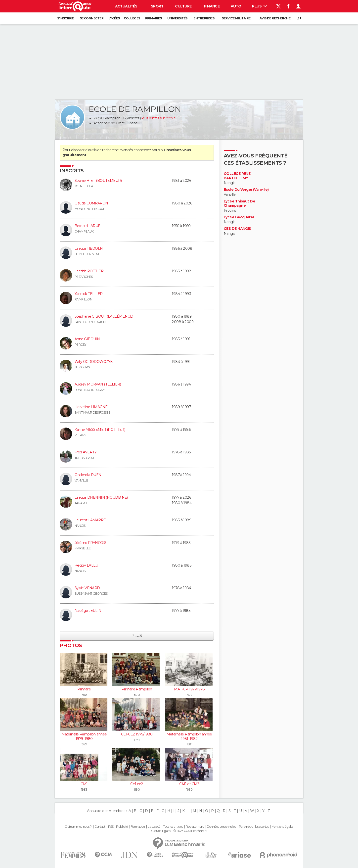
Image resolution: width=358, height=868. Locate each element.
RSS (111, 827)
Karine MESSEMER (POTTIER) (100, 430)
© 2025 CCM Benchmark (190, 831)
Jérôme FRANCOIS (90, 543)
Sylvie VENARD (87, 588)
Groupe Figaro (161, 831)
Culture (183, 6)
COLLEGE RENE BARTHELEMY (237, 176)
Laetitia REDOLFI (89, 248)
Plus (260, 6)
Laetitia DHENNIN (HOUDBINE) (101, 497)
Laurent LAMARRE (90, 520)
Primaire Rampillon (137, 689)
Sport (157, 6)
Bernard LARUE (88, 226)
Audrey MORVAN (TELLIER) (98, 384)
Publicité (122, 827)
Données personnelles (221, 827)
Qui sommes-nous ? (78, 827)
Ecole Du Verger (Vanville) (246, 190)
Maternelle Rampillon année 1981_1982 (189, 736)
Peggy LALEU (86, 565)
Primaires (154, 18)
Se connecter (92, 18)
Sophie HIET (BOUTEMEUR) (98, 181)
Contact (100, 827)
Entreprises (204, 18)
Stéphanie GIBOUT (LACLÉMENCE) (104, 316)
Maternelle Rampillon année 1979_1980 (84, 736)
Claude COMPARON (91, 203)
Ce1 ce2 (137, 784)
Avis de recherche (275, 18)
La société (154, 827)
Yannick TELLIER (89, 294)
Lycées (114, 18)
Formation (138, 827)
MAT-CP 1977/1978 (189, 689)
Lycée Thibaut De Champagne (239, 204)
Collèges (132, 18)
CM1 (84, 784)
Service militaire (236, 18)
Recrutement (195, 827)
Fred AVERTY (86, 452)
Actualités (126, 6)
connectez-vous (147, 150)
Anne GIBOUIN (87, 339)
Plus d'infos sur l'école (158, 118)
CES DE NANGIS (237, 229)
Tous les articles (173, 827)
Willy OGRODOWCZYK (93, 362)
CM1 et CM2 (189, 784)
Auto (236, 6)
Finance (212, 6)
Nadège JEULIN (88, 611)
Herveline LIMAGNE (91, 407)
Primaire (84, 689)
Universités (177, 18)
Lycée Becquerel (239, 217)
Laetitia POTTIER (89, 271)
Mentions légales (282, 827)
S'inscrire (65, 18)
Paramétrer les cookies (254, 827)
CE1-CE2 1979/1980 (137, 734)
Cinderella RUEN (88, 475)
